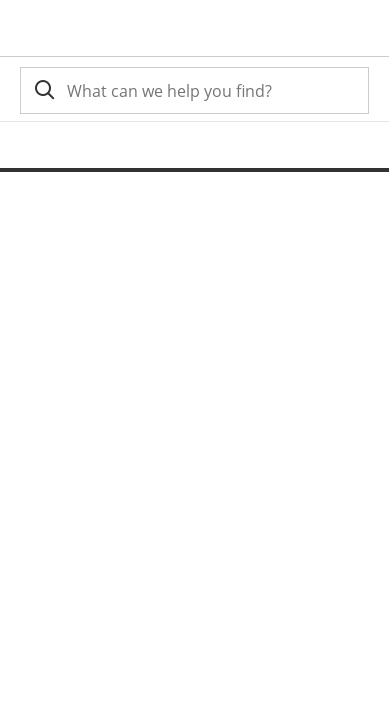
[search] (43, 90)
